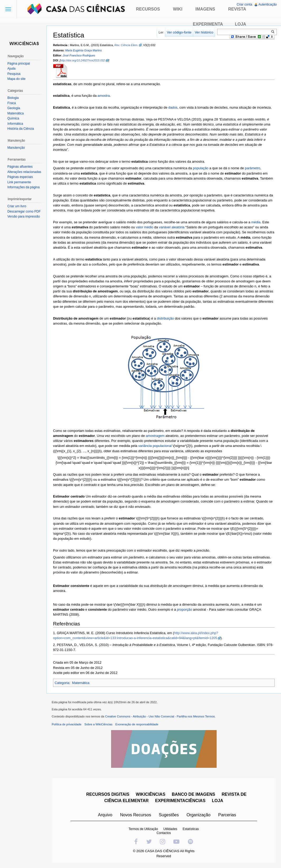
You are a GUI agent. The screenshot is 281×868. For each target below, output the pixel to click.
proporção (184, 609)
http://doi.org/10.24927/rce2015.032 (83, 60)
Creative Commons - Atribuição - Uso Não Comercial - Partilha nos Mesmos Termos (160, 716)
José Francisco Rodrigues (79, 55)
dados (173, 107)
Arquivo (105, 815)
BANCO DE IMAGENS (193, 794)
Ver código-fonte (179, 32)
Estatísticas (191, 829)
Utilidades (170, 829)
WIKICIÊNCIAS (151, 794)
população (201, 168)
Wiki (178, 9)
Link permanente (19, 182)
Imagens (205, 9)
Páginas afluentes (20, 167)
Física (12, 103)
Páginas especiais (20, 177)
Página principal (19, 64)
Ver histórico (204, 32)
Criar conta (244, 4)
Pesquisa (14, 74)
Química (13, 118)
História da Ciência (21, 129)
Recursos (148, 9)
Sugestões (169, 815)
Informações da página (23, 187)
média (256, 222)
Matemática (81, 683)
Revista (237, 9)
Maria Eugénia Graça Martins (84, 50)
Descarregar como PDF (24, 211)
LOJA (218, 801)
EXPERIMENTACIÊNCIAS (180, 801)
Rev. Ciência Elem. (126, 45)
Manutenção (16, 148)
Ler (161, 32)
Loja (240, 24)
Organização (199, 815)
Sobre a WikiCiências (98, 724)
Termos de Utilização (143, 829)
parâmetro (253, 168)
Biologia (13, 98)
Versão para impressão (24, 216)
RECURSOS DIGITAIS (108, 794)
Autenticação (268, 4)
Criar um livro (17, 206)
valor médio (145, 227)
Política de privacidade (67, 724)
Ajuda (11, 69)
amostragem (155, 436)
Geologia (14, 108)
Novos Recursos (135, 815)
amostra (104, 96)
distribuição (165, 318)
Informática (15, 124)
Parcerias (227, 815)
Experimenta (208, 24)
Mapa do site (16, 79)
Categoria (62, 683)
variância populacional (155, 446)
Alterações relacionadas (24, 172)
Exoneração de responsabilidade (137, 724)
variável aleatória (172, 227)
